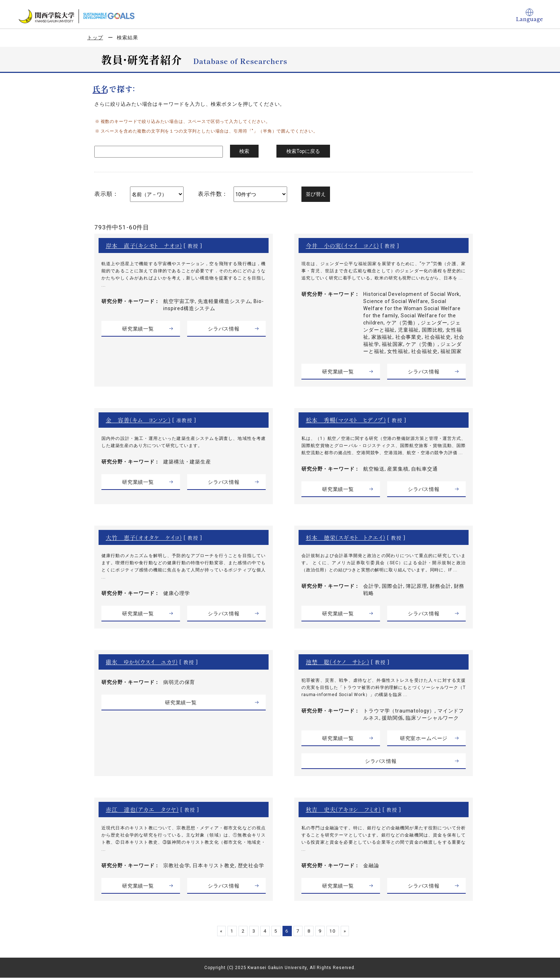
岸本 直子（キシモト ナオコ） (144, 245)
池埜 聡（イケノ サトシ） (337, 662)
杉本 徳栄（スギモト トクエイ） (346, 537)
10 (337, 931)
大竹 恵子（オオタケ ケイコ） (144, 537)
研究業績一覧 (138, 329)
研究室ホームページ (424, 738)
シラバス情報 (224, 329)
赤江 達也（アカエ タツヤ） (142, 809)
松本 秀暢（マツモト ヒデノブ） (346, 420)
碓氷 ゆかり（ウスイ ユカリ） (142, 662)
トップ (95, 38)
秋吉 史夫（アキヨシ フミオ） (343, 809)
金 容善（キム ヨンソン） (138, 420)
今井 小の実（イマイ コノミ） (342, 245)
